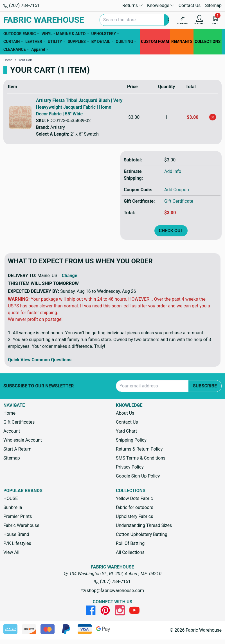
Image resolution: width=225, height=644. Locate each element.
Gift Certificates (19, 422)
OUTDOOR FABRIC (21, 34)
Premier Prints (18, 516)
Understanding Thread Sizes (144, 525)
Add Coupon (177, 190)
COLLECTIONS (208, 42)
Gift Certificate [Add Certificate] (179, 201)
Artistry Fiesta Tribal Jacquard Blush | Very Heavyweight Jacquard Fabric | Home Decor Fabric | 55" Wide (79, 107)
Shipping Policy (131, 440)
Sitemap (213, 5)
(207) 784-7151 (22, 5)
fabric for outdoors (135, 507)
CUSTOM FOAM (155, 42)
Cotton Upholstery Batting (142, 534)
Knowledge (161, 5)
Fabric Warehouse (21, 525)
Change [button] (70, 276)
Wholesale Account (23, 440)
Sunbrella (13, 507)
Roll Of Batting (130, 543)
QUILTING (126, 42)
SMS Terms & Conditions (141, 458)
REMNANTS (182, 42)
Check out (171, 231)
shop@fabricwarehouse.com (112, 591)
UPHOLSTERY (105, 34)
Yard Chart (126, 431)
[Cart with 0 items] (215, 20)
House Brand (16, 534)
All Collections (130, 552)
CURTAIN (13, 42)
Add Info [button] (173, 171)
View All (11, 552)
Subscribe (205, 386)
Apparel (40, 49)
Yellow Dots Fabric (134, 498)
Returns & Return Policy (139, 449)
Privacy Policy (130, 467)
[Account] (200, 20)
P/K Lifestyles (17, 543)
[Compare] (182, 20)
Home (9, 413)
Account (12, 431)
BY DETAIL (103, 42)
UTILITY (57, 42)
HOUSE (11, 498)
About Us (125, 413)
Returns (132, 5)
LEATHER (35, 42)
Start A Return (17, 449)
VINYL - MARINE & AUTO (65, 34)
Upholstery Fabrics (134, 516)
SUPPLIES (78, 42)
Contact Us (190, 5)
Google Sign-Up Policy (138, 476)
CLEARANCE (16, 49)
